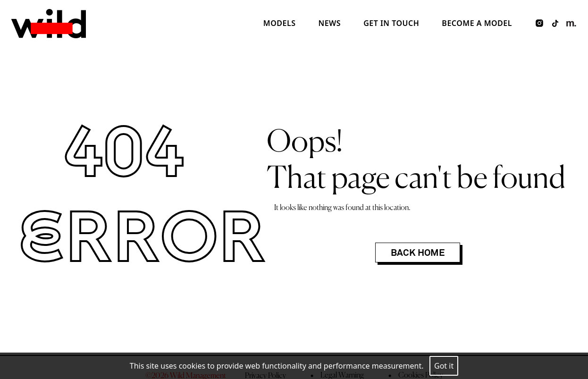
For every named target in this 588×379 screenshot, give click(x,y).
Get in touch (391, 23)
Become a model (477, 23)
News (329, 23)
